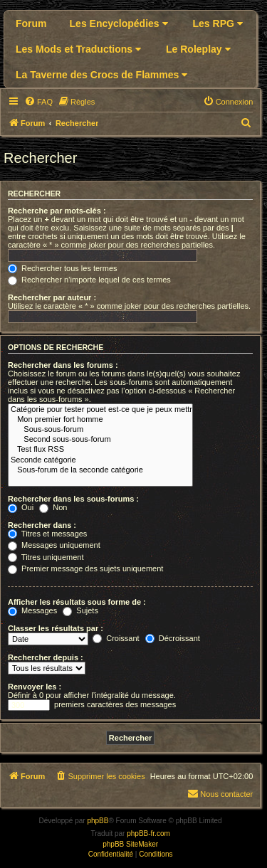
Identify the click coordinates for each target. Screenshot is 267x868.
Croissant (116, 638)
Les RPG (218, 23)
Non (53, 507)
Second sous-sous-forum (100, 440)
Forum (31, 23)
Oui (21, 507)
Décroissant (173, 638)
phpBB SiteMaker (130, 844)
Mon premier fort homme (100, 420)
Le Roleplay (198, 49)
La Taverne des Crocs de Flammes (101, 75)
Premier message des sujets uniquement (85, 568)
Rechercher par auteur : (52, 297)
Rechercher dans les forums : (63, 365)
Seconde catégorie (100, 460)
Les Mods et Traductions (78, 49)
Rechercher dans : (42, 525)
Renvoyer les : (35, 687)
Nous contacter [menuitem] (220, 793)
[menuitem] (38, 102)
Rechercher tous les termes (63, 268)
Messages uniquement (54, 545)
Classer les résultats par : (56, 628)
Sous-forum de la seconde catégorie (100, 470)
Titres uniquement (46, 557)
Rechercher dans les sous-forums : (73, 499)
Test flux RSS (100, 450)
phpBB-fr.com (148, 833)
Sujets (80, 610)
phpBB (98, 821)
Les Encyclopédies (119, 23)
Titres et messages (47, 534)
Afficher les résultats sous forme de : (77, 602)
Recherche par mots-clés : (57, 211)
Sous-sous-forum (100, 430)
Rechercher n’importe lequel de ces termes (89, 280)
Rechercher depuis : (46, 657)
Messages (32, 610)
